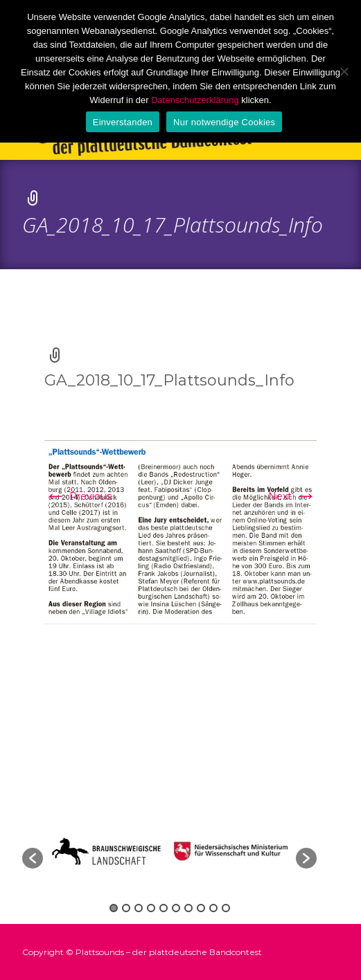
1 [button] (114, 908)
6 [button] (176, 908)
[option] (233, 851)
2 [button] (126, 908)
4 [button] (151, 908)
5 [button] (164, 908)
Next (292, 496)
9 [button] (213, 908)
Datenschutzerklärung (195, 100)
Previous (78, 496)
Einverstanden (123, 122)
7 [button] (188, 908)
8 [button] (201, 908)
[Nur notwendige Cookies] (344, 71)
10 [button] (226, 908)
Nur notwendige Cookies (224, 122)
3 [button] (139, 908)
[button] (33, 858)
